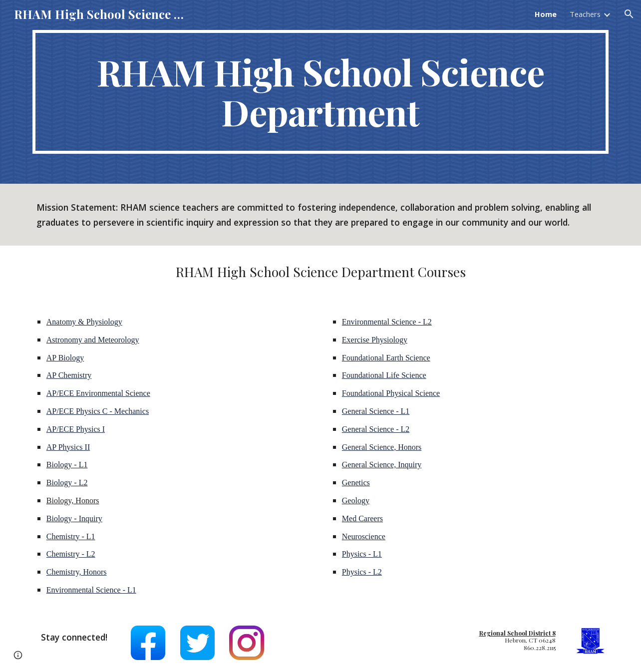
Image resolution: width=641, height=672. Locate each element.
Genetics (356, 483)
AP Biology (65, 358)
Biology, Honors (73, 501)
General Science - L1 (376, 411)
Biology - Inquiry (74, 518)
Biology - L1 (67, 465)
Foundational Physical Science (391, 393)
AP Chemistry (69, 375)
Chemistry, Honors (77, 572)
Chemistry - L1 (71, 536)
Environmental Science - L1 (91, 590)
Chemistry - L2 (71, 554)
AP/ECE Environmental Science (98, 393)
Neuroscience (364, 536)
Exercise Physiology (375, 340)
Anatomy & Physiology (84, 322)
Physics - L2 (362, 572)
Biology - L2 (67, 483)
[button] (629, 14)
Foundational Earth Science (386, 358)
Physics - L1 (362, 554)
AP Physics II (68, 447)
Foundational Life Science (384, 375)
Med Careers (362, 518)
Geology (356, 501)
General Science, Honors (382, 447)
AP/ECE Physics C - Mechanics (98, 411)
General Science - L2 (376, 429)
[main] (320, 92)
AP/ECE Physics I (76, 429)
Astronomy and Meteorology (93, 340)
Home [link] (546, 14)
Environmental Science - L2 (387, 322)
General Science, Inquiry (382, 465)
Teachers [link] (585, 14)
